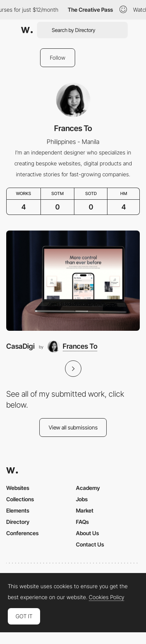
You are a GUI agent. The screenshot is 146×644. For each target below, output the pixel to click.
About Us (87, 533)
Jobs (82, 499)
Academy (88, 488)
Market (85, 510)
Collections (20, 499)
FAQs (82, 522)
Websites (18, 488)
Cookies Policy (106, 597)
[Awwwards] (27, 30)
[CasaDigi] (73, 281)
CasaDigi (20, 346)
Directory (18, 522)
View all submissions (73, 427)
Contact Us (90, 544)
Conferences (22, 533)
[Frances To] (72, 346)
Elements (18, 510)
